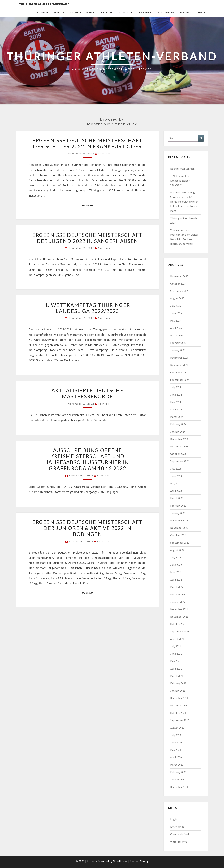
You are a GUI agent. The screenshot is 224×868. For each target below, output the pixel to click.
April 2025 (176, 328)
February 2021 (178, 683)
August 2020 (177, 728)
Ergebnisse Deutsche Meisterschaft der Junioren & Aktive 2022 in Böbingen (88, 528)
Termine (105, 13)
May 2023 (176, 483)
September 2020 (180, 720)
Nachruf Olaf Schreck (182, 169)
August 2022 (177, 550)
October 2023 (178, 454)
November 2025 (179, 276)
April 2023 (176, 491)
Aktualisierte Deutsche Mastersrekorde (87, 393)
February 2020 (178, 772)
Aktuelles (59, 13)
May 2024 (176, 402)
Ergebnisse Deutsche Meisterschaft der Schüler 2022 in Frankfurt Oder (88, 143)
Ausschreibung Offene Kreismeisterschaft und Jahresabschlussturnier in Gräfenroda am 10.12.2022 (87, 459)
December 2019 (179, 787)
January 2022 (178, 602)
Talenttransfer (165, 13)
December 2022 (179, 520)
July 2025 (176, 306)
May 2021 (176, 661)
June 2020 (176, 742)
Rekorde (91, 13)
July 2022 (176, 557)
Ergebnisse (123, 13)
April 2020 (176, 757)
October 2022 (178, 535)
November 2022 (179, 528)
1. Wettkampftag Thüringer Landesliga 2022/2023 (88, 308)
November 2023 (179, 446)
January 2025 (178, 350)
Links (200, 13)
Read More (89, 205)
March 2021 (177, 676)
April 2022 (176, 580)
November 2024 (179, 365)
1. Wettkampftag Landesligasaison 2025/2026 (180, 180)
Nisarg (144, 861)
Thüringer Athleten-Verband (44, 4)
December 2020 (179, 698)
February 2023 (178, 506)
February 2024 (178, 424)
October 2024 (178, 372)
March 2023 (177, 498)
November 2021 (179, 617)
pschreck (104, 154)
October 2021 (178, 624)
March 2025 (177, 335)
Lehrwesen (143, 13)
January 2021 (178, 691)
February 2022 (178, 594)
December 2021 (179, 609)
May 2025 (176, 321)
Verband (74, 13)
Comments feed (180, 834)
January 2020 (178, 779)
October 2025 (178, 284)
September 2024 (180, 380)
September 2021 (180, 631)
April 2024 (176, 409)
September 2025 (180, 291)
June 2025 (176, 313)
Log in (174, 819)
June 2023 (176, 476)
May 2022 (176, 572)
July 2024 (176, 387)
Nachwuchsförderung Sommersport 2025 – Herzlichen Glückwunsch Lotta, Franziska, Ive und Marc (184, 202)
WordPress (120, 861)
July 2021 (176, 646)
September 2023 (180, 461)
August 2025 (177, 298)
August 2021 (177, 639)
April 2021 (176, 669)
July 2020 (176, 735)
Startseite (43, 13)
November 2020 (179, 705)
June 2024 (176, 395)
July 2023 (176, 469)
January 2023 (178, 513)
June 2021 (176, 654)
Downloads (185, 13)
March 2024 (177, 417)
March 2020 (177, 765)
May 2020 (176, 750)
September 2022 (180, 543)
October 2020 (178, 713)
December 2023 (179, 439)
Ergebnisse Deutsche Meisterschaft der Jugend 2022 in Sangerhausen (88, 238)
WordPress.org (179, 842)
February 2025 (178, 343)
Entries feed (177, 827)
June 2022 (176, 565)
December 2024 (179, 358)
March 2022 (177, 587)
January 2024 (178, 432)
